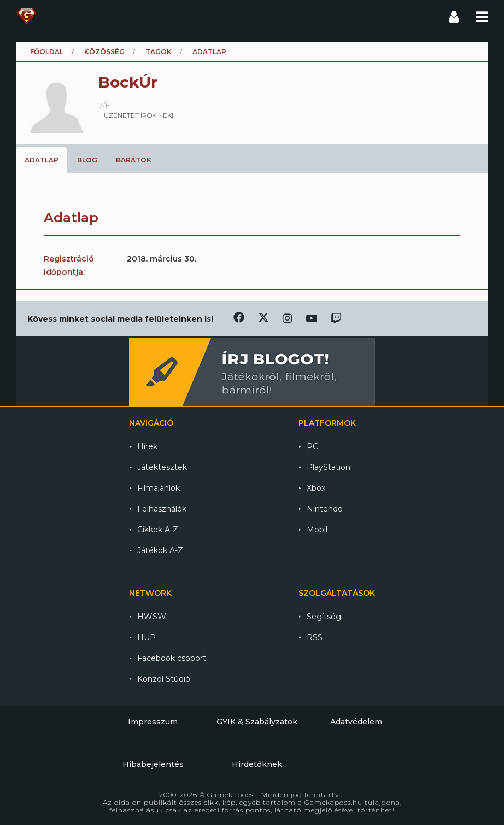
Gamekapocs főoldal (27, 16)
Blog (87, 160)
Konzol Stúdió (164, 679)
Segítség (324, 617)
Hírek (147, 446)
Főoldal (47, 52)
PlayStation (329, 467)
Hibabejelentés (153, 764)
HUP (146, 637)
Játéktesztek (162, 467)
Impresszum (153, 722)
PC (312, 446)
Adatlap (42, 160)
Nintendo (325, 509)
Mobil (317, 530)
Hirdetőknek (257, 764)
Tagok (159, 52)
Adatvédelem (356, 722)
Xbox (316, 488)
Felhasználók (162, 509)
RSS (315, 637)
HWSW (152, 617)
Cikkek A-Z (158, 530)
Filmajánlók (159, 488)
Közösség (104, 52)
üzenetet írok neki (139, 115)
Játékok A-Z (160, 550)
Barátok (134, 160)
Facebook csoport (172, 658)
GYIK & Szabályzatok (257, 722)
